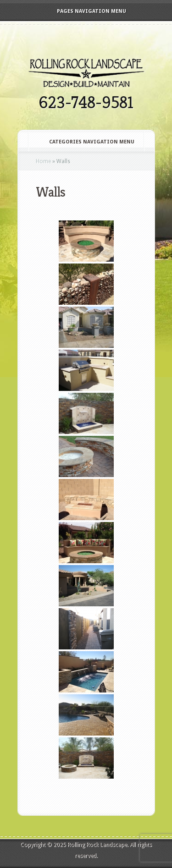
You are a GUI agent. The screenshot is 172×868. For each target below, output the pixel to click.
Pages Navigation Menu (85, 11)
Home (43, 161)
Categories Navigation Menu (86, 142)
